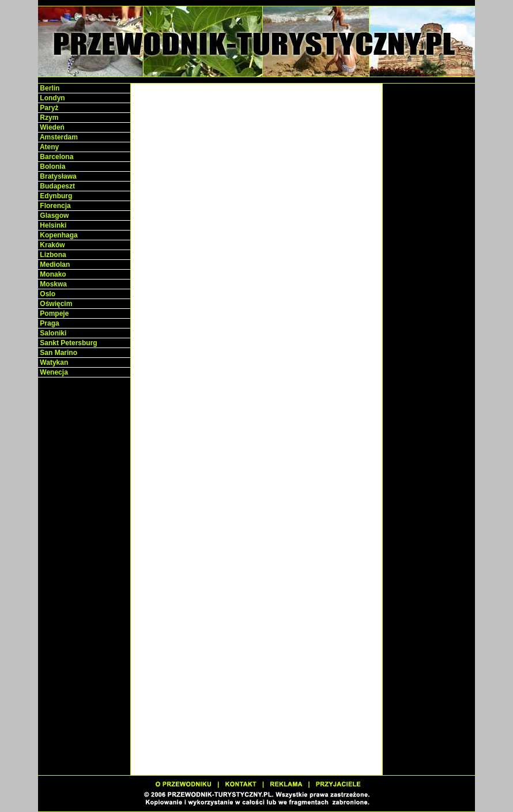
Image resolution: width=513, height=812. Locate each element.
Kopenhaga (58, 235)
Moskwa (52, 284)
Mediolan (54, 265)
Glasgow (53, 216)
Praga (49, 323)
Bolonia (52, 167)
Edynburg (55, 196)
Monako (52, 274)
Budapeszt (56, 186)
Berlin (49, 88)
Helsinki (52, 225)
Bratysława (57, 176)
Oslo (47, 294)
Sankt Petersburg (68, 343)
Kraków (52, 245)
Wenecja (53, 372)
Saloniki (52, 333)
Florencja (54, 206)
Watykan (53, 362)
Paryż (48, 108)
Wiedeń (51, 127)
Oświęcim (55, 304)
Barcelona (56, 157)
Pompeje (53, 314)
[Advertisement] (84, 559)
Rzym (48, 118)
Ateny (48, 147)
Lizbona (52, 255)
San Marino (58, 353)
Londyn (52, 98)
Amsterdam (58, 137)
